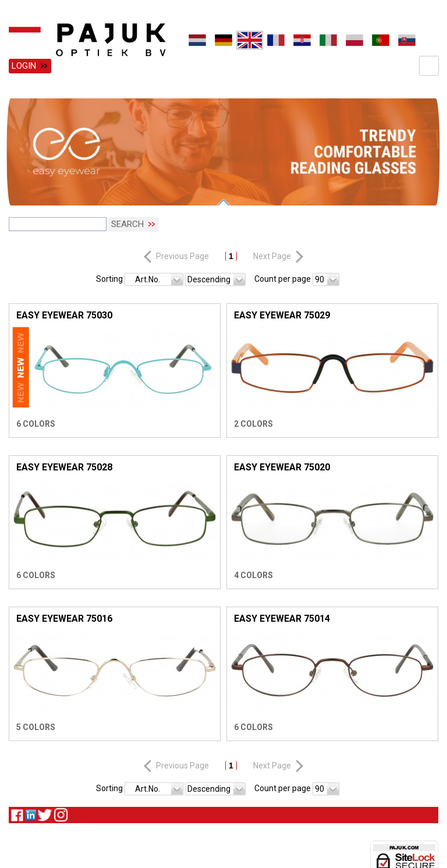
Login (24, 66)
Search (127, 223)
